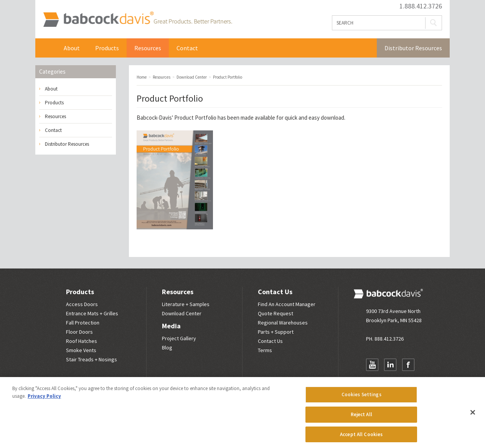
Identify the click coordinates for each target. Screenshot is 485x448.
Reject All (361, 416)
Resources (148, 48)
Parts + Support (276, 332)
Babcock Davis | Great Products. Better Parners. (138, 19)
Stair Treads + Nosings (92, 359)
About (72, 48)
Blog (167, 348)
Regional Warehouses (283, 323)
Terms (265, 350)
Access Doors (82, 304)
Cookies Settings (361, 397)
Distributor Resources (413, 48)
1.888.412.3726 (421, 6)
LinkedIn (390, 365)
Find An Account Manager (287, 304)
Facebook (408, 365)
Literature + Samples (186, 304)
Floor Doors (79, 332)
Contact (187, 48)
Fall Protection (83, 323)
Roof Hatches (82, 341)
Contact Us (275, 292)
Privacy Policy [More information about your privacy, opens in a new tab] (44, 398)
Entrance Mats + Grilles (92, 313)
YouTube (372, 365)
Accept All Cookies (361, 436)
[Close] (473, 415)
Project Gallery (179, 338)
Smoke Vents (81, 350)
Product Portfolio (195, 118)
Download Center (182, 313)
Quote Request (275, 313)
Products (107, 48)
